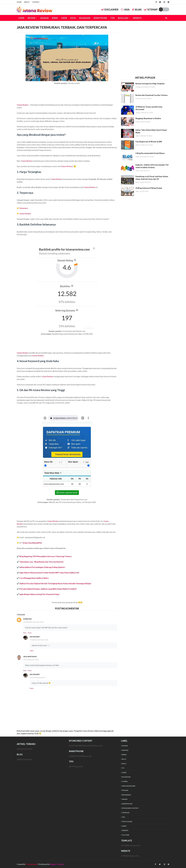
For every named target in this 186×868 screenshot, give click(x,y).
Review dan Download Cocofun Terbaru (152, 95)
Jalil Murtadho (30, 657)
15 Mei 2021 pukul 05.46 (31, 660)
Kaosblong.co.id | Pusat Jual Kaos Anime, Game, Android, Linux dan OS (152, 178)
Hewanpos (24, 208)
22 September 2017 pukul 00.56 (33, 622)
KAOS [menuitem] (73, 18)
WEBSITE (125, 830)
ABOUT (27, 2)
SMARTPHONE (127, 804)
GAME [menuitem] (64, 18)
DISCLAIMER (110, 10)
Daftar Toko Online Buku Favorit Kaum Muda (151, 131)
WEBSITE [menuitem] (137, 18)
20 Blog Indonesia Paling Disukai (149, 188)
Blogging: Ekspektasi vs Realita (148, 118)
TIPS (123, 817)
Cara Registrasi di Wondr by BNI (149, 142)
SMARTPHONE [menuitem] (100, 18)
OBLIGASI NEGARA (129, 786)
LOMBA (125, 781)
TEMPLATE (126, 813)
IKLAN (137, 10)
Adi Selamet (35, 637)
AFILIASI (125, 746)
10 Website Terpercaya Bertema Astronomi (149, 108)
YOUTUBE (126, 835)
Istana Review (23, 105)
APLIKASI (125, 750)
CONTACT (36, 2)
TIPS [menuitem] (113, 18)
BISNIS (124, 755)
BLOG (124, 759)
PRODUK (125, 790)
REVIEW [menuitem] (32, 18)
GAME (124, 772)
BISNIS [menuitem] (55, 18)
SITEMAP (151, 10)
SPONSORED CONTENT (130, 808)
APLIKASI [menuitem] (44, 18)
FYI (123, 768)
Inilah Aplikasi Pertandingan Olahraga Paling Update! (42, 567)
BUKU (124, 764)
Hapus (30, 633)
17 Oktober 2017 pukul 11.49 (39, 640)
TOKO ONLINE (127, 822)
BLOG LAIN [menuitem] (123, 18)
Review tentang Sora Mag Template (150, 84)
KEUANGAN (126, 777)
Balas (25, 633)
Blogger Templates (57, 864)
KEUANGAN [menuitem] (85, 18)
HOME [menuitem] (21, 18)
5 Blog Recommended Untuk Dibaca (150, 153)
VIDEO (124, 826)
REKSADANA (126, 795)
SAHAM (125, 799)
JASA (125, 10)
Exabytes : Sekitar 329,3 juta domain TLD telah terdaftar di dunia (152, 166)
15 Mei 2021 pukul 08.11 (38, 677)
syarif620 (27, 619)
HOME (19, 2)
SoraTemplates (31, 864)
